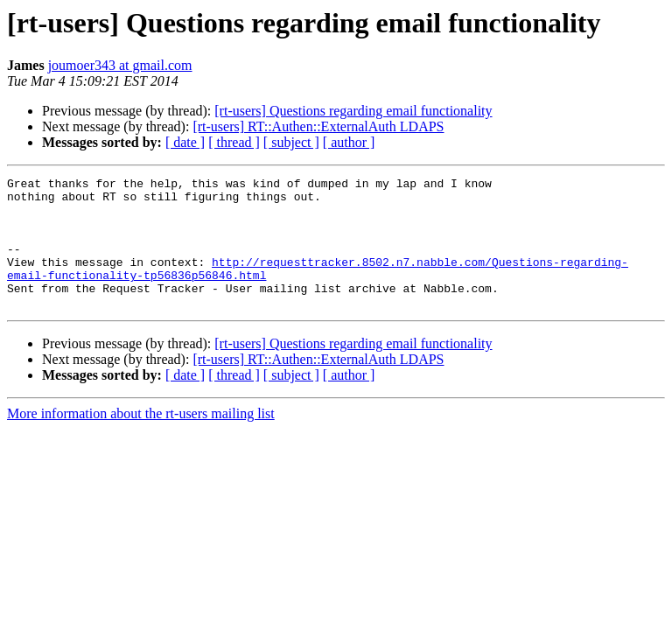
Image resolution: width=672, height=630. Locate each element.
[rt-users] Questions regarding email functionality (353, 111)
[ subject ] (291, 142)
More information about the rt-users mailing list (141, 440)
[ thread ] (234, 142)
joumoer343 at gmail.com (120, 65)
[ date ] (185, 142)
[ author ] (349, 142)
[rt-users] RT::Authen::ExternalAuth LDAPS (318, 126)
